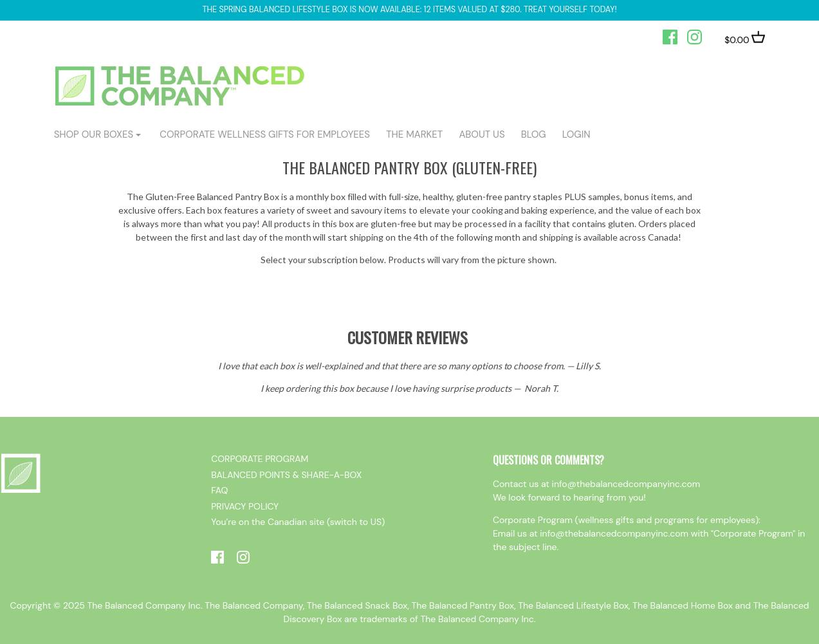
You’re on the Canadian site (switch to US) (298, 522)
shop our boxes (94, 134)
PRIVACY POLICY (245, 506)
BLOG (534, 134)
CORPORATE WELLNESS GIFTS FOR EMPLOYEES (265, 134)
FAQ (219, 490)
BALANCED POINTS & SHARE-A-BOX (286, 475)
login (576, 134)
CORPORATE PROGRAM (260, 459)
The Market (414, 134)
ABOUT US (482, 134)
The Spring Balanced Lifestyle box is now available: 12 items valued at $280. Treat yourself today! (409, 10)
